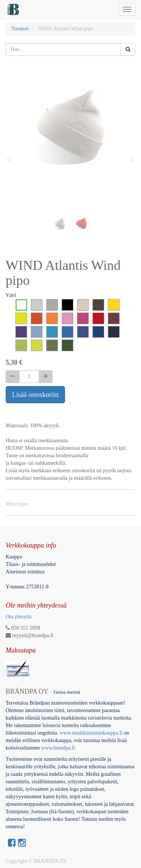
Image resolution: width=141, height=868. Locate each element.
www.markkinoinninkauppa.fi (91, 733)
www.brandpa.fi (59, 748)
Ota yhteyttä (19, 617)
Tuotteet (20, 29)
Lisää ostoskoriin (35, 395)
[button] (12, 155)
